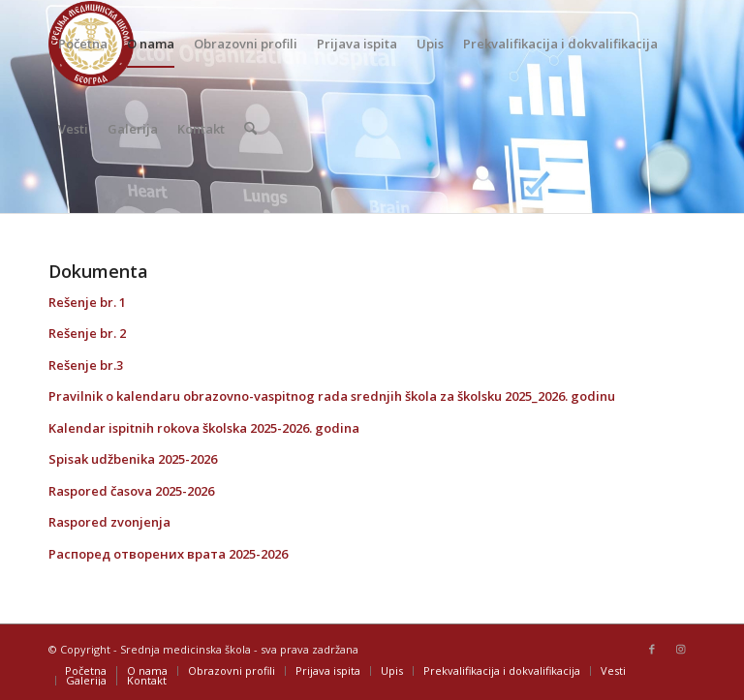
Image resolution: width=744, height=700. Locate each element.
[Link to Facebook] (652, 649)
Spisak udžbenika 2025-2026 (133, 459)
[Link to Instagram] (681, 649)
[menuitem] (83, 44)
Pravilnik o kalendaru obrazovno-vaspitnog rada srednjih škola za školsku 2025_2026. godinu (332, 396)
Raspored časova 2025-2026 (131, 491)
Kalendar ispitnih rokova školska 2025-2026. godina (204, 428)
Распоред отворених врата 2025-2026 (168, 554)
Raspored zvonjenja (109, 522)
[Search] (250, 129)
